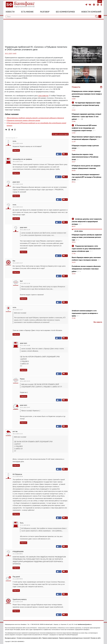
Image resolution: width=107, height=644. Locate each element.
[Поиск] (96, 16)
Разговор (45, 12)
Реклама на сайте (96, 638)
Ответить (16, 150)
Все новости (98, 322)
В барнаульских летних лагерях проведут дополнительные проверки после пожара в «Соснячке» (87, 94)
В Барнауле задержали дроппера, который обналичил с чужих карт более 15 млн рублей (86, 117)
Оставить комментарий (60, 134)
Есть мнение (27, 12)
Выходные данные (10, 638)
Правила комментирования (50, 638)
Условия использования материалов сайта (29, 638)
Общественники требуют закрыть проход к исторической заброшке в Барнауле (35, 118)
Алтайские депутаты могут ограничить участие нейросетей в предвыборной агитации (87, 222)
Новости (10, 12)
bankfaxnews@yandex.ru (85, 624)
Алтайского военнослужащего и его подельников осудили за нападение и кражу (85, 313)
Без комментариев (65, 12)
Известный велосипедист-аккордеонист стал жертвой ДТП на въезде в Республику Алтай (86, 177)
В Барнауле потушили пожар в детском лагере (23, 120)
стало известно (43, 96)
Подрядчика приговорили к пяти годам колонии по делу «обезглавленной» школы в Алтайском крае (86, 249)
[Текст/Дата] (100, 16)
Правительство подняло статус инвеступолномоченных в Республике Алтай (85, 157)
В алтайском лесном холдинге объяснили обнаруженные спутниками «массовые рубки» (86, 269)
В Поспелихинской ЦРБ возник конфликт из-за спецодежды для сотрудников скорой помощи (84, 128)
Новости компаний (91, 12)
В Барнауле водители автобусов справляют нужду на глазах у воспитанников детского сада (87, 237)
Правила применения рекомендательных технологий (74, 638)
